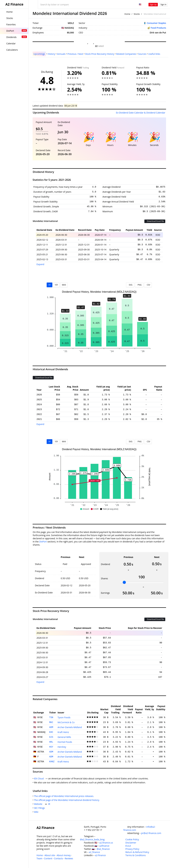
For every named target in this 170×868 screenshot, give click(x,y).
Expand (40, 264)
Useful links (154, 54)
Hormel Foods (65, 742)
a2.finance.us (106, 843)
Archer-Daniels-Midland (70, 727)
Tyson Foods (64, 717)
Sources (142, 54)
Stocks (137, 14)
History (51, 54)
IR (50, 804)
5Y (49, 285)
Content (48, 858)
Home (127, 14)
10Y (56, 285)
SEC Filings (40, 808)
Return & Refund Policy (137, 852)
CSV (148, 285)
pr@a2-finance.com (151, 833)
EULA (128, 846)
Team (39, 858)
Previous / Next (75, 54)
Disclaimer (131, 843)
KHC (51, 732)
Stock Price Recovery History (100, 54)
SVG (130, 285)
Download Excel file (155, 221)
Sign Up (153, 5)
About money (64, 855)
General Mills (64, 737)
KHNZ (52, 762)
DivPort (43, 542)
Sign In (163, 5)
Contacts (58, 858)
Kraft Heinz (63, 732)
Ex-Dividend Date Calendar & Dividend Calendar (141, 113)
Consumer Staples (156, 23)
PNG (139, 285)
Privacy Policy (132, 849)
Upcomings (39, 54)
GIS (51, 737)
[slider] (124, 582)
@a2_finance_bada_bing (92, 839)
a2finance (104, 846)
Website (39, 804)
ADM (51, 727)
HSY (51, 747)
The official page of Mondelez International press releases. (65, 796)
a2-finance (100, 855)
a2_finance (94, 852)
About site (50, 855)
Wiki (37, 812)
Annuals (61, 54)
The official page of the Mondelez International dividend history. (67, 800)
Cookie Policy (132, 839)
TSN (51, 717)
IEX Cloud (39, 778)
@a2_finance (103, 849)
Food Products (158, 28)
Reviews (69, 858)
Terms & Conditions (136, 855)
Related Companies (126, 54)
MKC (51, 722)
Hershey (62, 747)
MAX (64, 285)
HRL (51, 742)
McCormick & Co (66, 722)
